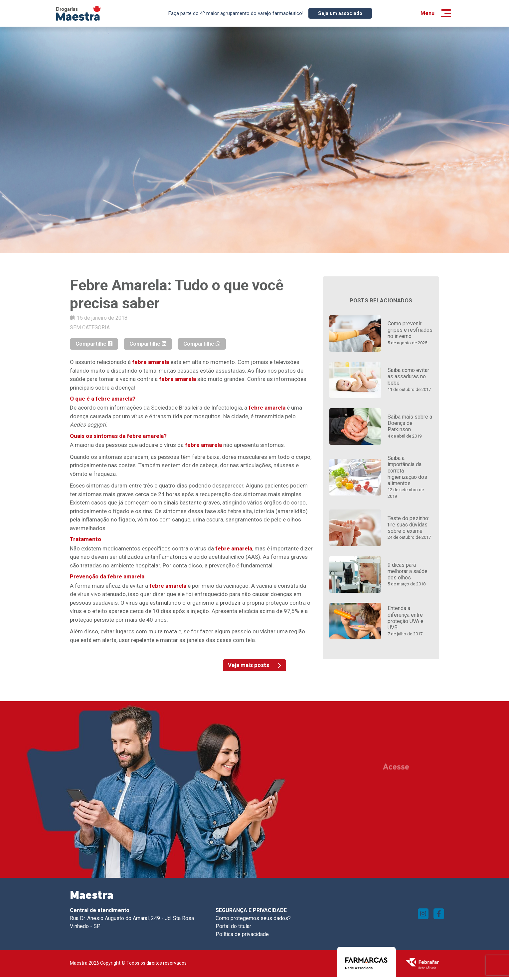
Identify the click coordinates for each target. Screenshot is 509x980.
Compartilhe (94, 344)
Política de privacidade (242, 934)
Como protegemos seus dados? (253, 918)
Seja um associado (340, 13)
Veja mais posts (254, 665)
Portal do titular (233, 926)
